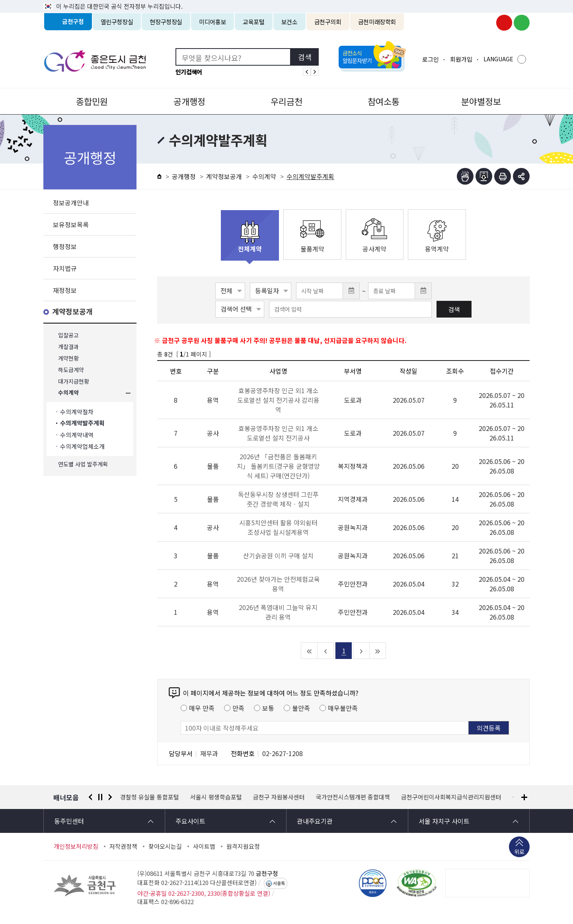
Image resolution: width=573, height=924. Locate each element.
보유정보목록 (71, 224)
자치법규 (65, 268)
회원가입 (461, 59)
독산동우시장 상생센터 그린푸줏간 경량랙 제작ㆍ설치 (278, 499)
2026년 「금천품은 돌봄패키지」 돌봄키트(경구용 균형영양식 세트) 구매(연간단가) (278, 466)
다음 (110, 797)
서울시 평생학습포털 (216, 797)
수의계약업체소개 (82, 446)
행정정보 (65, 246)
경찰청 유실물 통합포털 (150, 797)
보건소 (289, 22)
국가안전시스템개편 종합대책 (353, 797)
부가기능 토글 (521, 176)
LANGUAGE (498, 59)
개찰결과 (68, 347)
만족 (238, 708)
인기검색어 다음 (315, 72)
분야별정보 (481, 101)
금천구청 (73, 22)
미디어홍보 (212, 22)
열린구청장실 (117, 22)
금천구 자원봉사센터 (279, 797)
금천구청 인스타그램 (487, 23)
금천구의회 (328, 22)
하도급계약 (71, 370)
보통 (268, 708)
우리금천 (286, 101)
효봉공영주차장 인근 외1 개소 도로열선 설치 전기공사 (278, 433)
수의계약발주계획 (82, 423)
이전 (90, 797)
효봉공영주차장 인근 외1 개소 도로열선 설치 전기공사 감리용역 (278, 400)
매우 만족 (202, 708)
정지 (100, 797)
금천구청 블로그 (522, 23)
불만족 (301, 708)
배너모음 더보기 (524, 797)
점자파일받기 (484, 176)
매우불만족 (343, 708)
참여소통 (384, 101)
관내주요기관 (315, 821)
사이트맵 (204, 846)
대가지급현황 (74, 381)
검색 (454, 309)
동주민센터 (69, 821)
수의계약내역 (77, 435)
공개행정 (189, 101)
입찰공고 (68, 335)
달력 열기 (351, 291)
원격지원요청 (243, 846)
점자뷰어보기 (465, 176)
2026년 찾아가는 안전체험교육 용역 (278, 584)
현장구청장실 (166, 22)
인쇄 (503, 176)
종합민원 (92, 101)
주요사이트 (190, 821)
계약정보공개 (72, 312)
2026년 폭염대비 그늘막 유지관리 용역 (278, 612)
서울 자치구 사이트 (444, 821)
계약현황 (68, 358)
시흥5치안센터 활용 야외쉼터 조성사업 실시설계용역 (278, 527)
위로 (519, 852)
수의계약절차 (77, 412)
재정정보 (65, 290)
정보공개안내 (71, 203)
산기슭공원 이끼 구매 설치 (278, 556)
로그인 (431, 59)
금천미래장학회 (377, 22)
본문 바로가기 (286, 0)
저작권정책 (123, 846)
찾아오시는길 (165, 846)
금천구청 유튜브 (504, 23)
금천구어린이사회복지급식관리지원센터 (451, 797)
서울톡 (279, 883)
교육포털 (254, 22)
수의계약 (68, 393)
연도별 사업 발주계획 (83, 464)
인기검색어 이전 (307, 72)
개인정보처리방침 (76, 846)
